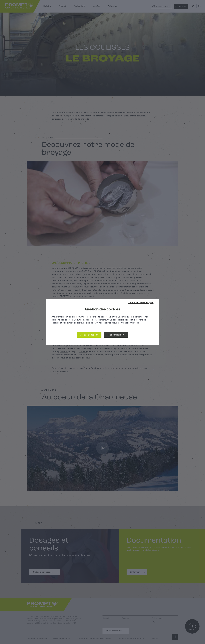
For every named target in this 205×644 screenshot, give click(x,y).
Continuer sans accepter (141, 303)
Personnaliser (116, 335)
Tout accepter (90, 335)
